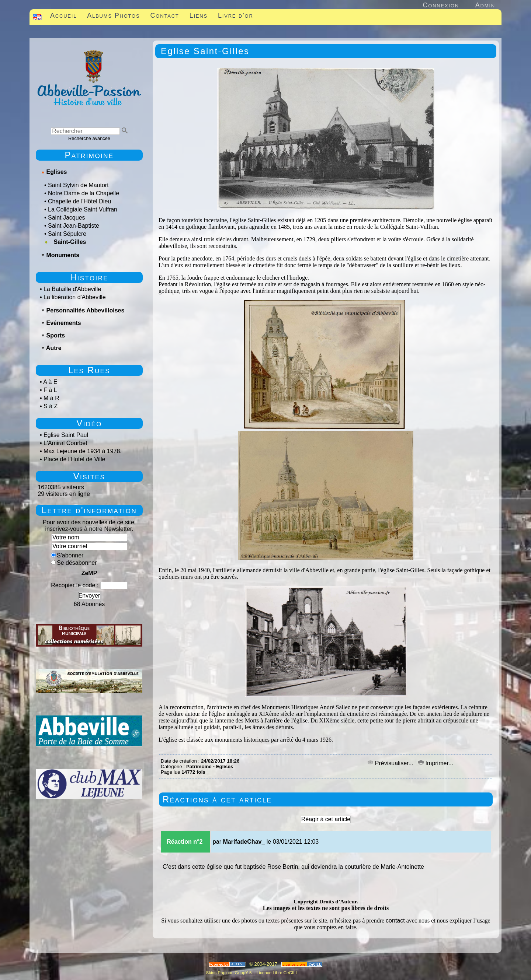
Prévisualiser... (391, 763)
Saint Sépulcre (67, 234)
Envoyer (89, 596)
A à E (50, 382)
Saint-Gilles (70, 242)
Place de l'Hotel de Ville (74, 459)
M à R (51, 398)
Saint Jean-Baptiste (74, 226)
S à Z (51, 406)
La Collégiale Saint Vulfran (83, 209)
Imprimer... (436, 763)
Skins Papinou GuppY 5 (230, 972)
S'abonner (67, 555)
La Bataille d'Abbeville (72, 289)
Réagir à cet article (326, 819)
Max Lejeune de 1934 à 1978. (83, 451)
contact (395, 920)
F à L (50, 390)
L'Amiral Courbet (65, 443)
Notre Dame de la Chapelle (84, 193)
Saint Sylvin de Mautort (78, 185)
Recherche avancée (89, 138)
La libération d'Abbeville (75, 297)
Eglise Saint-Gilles (205, 51)
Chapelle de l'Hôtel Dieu (79, 201)
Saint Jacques (67, 218)
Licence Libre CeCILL (277, 972)
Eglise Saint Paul (66, 435)
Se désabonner (74, 563)
